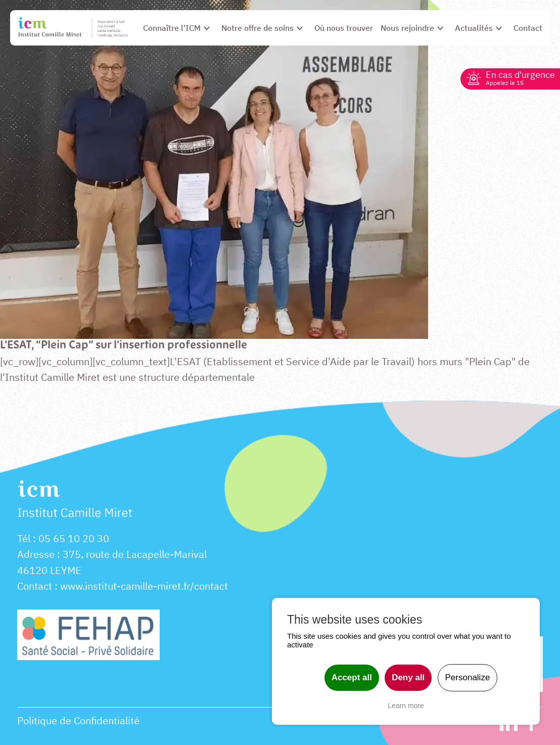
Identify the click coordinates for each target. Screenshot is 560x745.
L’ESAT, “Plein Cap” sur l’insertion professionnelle (124, 346)
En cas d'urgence (520, 78)
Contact (35, 586)
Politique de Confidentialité (78, 720)
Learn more (406, 706)
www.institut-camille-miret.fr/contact (144, 586)
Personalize (468, 677)
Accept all (352, 677)
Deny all (408, 677)
